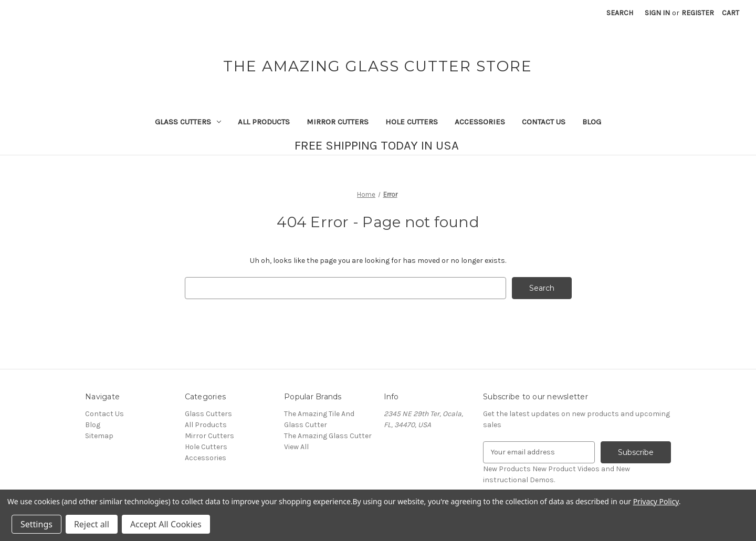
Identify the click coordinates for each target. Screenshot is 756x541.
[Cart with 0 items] (731, 13)
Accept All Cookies (166, 524)
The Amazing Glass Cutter (328, 436)
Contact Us (544, 122)
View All (296, 447)
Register (698, 13)
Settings (36, 524)
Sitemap (99, 436)
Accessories (480, 122)
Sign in (657, 13)
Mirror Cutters (338, 122)
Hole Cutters (412, 122)
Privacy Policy (656, 501)
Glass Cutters (188, 122)
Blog (592, 122)
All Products (264, 122)
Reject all (92, 524)
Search (620, 13)
